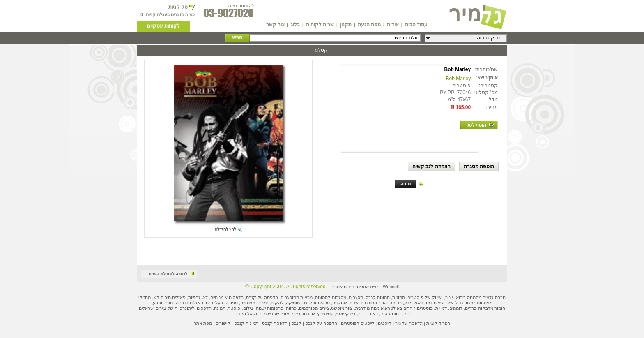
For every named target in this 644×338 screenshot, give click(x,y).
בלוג (295, 25)
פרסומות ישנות (363, 303)
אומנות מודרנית (369, 308)
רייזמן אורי (291, 313)
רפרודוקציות (438, 323)
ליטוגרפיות (198, 297)
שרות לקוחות (320, 25)
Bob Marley (458, 79)
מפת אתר (203, 323)
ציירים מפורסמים (314, 308)
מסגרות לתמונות (330, 297)
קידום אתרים (343, 287)
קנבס (296, 323)
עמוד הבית (416, 25)
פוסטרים (415, 297)
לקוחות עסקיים (163, 26)
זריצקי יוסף (346, 313)
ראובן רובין (368, 313)
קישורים (223, 323)
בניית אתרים (368, 287)
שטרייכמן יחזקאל (263, 313)
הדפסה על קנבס (262, 297)
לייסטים (385, 323)
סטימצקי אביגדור (317, 313)
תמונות (399, 297)
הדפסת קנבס (275, 323)
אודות (393, 25)
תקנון (346, 25)
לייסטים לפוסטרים (358, 323)
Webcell (391, 287)
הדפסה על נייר (409, 323)
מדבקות (486, 308)
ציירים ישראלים (153, 308)
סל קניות (178, 7)
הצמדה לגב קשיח (431, 167)
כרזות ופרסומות (282, 308)
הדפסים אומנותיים (227, 297)
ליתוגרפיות (184, 308)
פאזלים (179, 297)
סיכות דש (162, 297)
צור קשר (275, 25)
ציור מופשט (342, 308)
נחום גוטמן (390, 313)
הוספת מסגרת (479, 167)
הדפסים (204, 308)
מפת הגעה (369, 25)
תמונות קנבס (246, 323)
